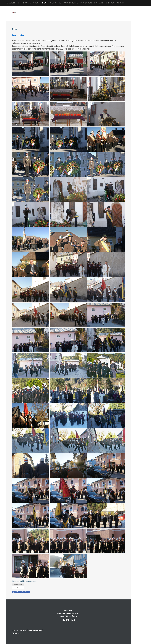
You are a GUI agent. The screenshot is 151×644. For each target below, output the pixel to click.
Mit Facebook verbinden (21, 592)
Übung (37, 3)
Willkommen (13, 3)
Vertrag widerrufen (35, 631)
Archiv (121, 3)
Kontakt (99, 3)
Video (53, 3)
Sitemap (24, 631)
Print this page (17, 633)
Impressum (86, 3)
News (45, 3)
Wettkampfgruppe (68, 3)
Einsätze (26, 3)
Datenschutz (16, 631)
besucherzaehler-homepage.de (24, 581)
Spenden (110, 3)
